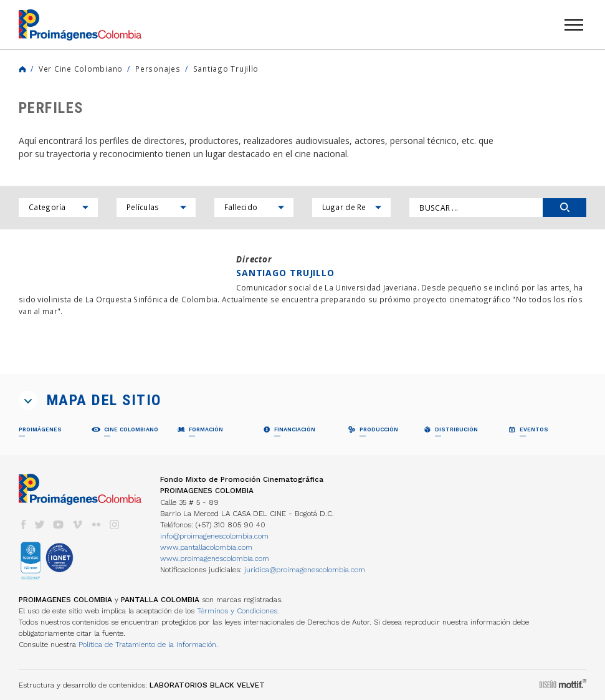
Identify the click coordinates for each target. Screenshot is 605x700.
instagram (115, 525)
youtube (59, 525)
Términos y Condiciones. (238, 611)
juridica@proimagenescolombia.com (305, 570)
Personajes (158, 69)
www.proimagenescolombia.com (215, 559)
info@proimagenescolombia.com (214, 536)
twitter (40, 525)
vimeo (77, 525)
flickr (96, 525)
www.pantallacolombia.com (206, 547)
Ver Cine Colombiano (81, 69)
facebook (23, 525)
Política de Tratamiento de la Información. (148, 645)
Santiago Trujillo (226, 69)
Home (22, 69)
